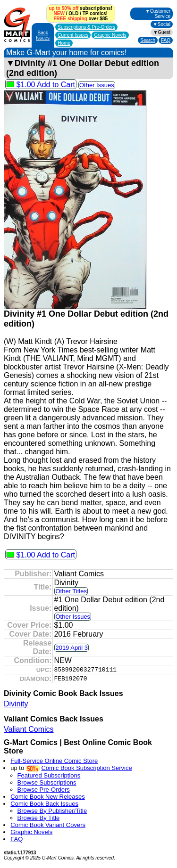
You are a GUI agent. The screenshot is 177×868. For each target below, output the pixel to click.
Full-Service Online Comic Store (54, 761)
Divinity (16, 704)
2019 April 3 (72, 648)
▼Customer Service (158, 14)
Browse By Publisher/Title (52, 811)
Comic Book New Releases (48, 797)
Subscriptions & (86, 27)
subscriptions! (81, 8)
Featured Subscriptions (49, 775)
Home (64, 43)
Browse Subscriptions (47, 782)
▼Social (162, 24)
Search (148, 40)
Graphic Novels (110, 35)
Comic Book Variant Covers (48, 825)
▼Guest (162, 32)
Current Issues (73, 35)
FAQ (166, 40)
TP (86, 13)
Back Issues (43, 35)
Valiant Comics (29, 729)
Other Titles (71, 591)
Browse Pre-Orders (44, 790)
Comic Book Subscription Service (86, 768)
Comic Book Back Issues (44, 804)
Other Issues (97, 85)
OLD (73, 13)
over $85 (81, 19)
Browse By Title (39, 818)
